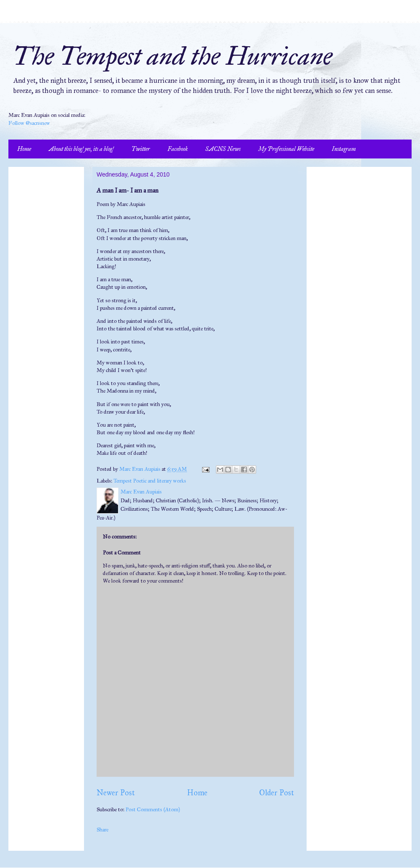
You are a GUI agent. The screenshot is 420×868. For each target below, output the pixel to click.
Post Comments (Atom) (153, 810)
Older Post (277, 793)
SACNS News (223, 149)
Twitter (141, 149)
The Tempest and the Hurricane (172, 56)
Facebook (178, 149)
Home (24, 149)
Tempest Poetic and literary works (150, 481)
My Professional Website (286, 149)
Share (102, 830)
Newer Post (116, 793)
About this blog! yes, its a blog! (81, 149)
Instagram (344, 149)
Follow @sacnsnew (29, 123)
